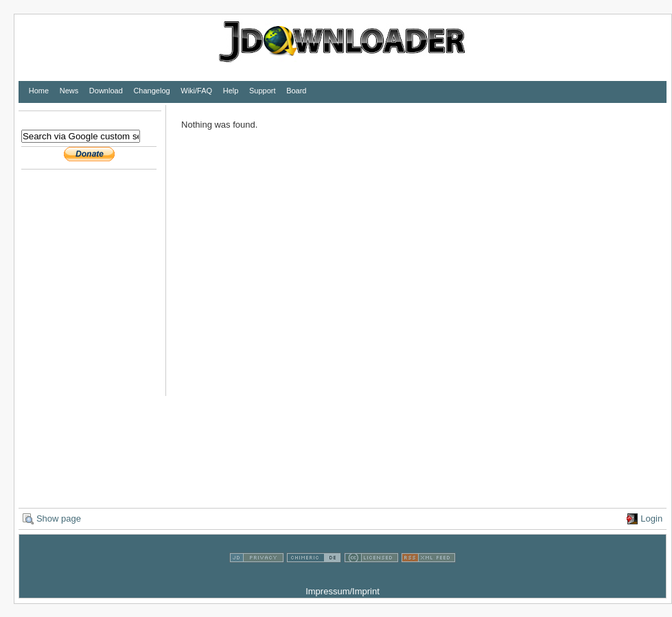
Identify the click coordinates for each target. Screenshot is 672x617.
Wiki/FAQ (196, 91)
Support (263, 91)
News (69, 91)
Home (39, 91)
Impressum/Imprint (343, 591)
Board (296, 91)
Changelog (151, 91)
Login (651, 519)
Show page (59, 519)
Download (106, 91)
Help (231, 91)
